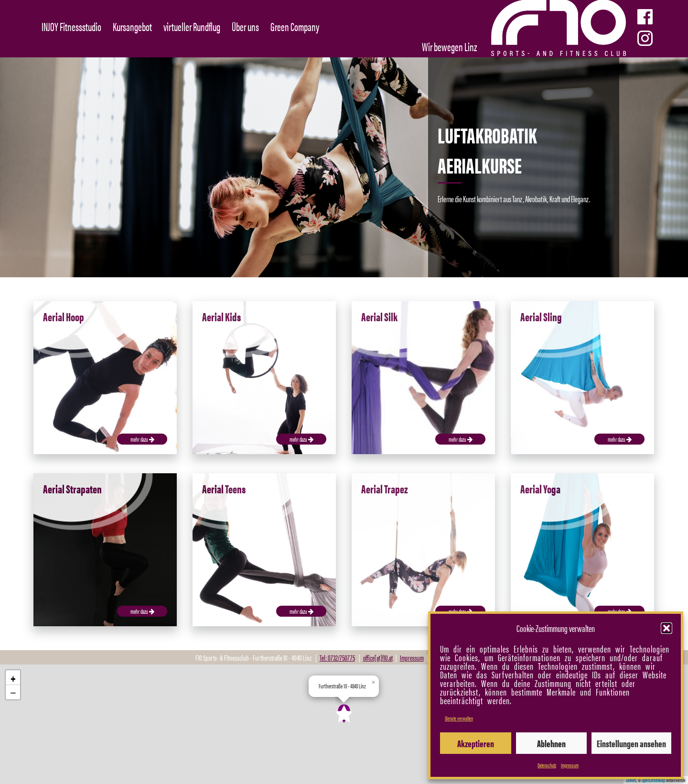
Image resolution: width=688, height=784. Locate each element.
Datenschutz (547, 765)
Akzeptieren (476, 743)
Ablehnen (551, 743)
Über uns (245, 26)
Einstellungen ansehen (631, 743)
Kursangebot (132, 26)
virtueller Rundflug (192, 26)
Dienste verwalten (459, 718)
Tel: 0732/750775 (337, 658)
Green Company (295, 26)
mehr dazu (142, 439)
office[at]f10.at (378, 658)
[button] (666, 628)
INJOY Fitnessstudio (71, 26)
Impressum (570, 765)
